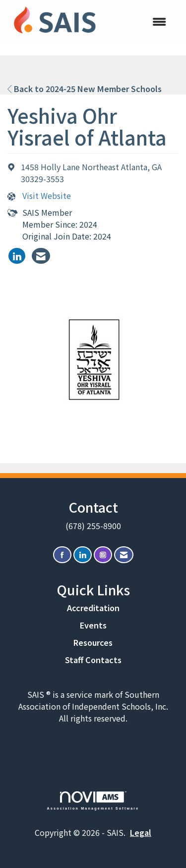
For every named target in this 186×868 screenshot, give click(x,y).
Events (93, 625)
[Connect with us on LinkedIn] (83, 555)
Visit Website (47, 196)
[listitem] (17, 256)
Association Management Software (93, 800)
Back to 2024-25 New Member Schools (85, 89)
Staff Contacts (93, 660)
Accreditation (93, 608)
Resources (93, 642)
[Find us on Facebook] (62, 555)
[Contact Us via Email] (124, 555)
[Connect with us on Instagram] (103, 555)
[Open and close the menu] (139, 22)
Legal (141, 832)
